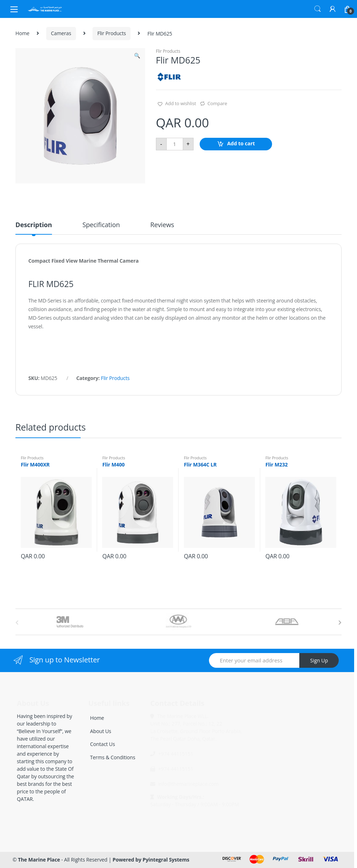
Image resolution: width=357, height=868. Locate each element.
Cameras (61, 33)
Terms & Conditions (113, 757)
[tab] (34, 228)
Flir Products (111, 33)
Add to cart (241, 143)
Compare (217, 103)
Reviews (162, 225)
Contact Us (102, 744)
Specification (101, 225)
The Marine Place (39, 860)
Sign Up (319, 660)
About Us (101, 731)
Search (318, 9)
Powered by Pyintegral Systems (151, 860)
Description (34, 225)
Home (22, 33)
